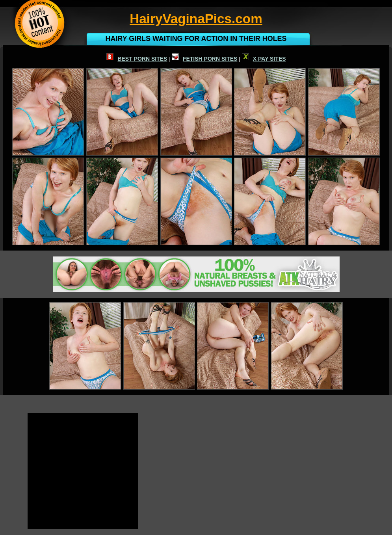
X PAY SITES (264, 59)
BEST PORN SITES (137, 59)
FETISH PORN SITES (204, 59)
